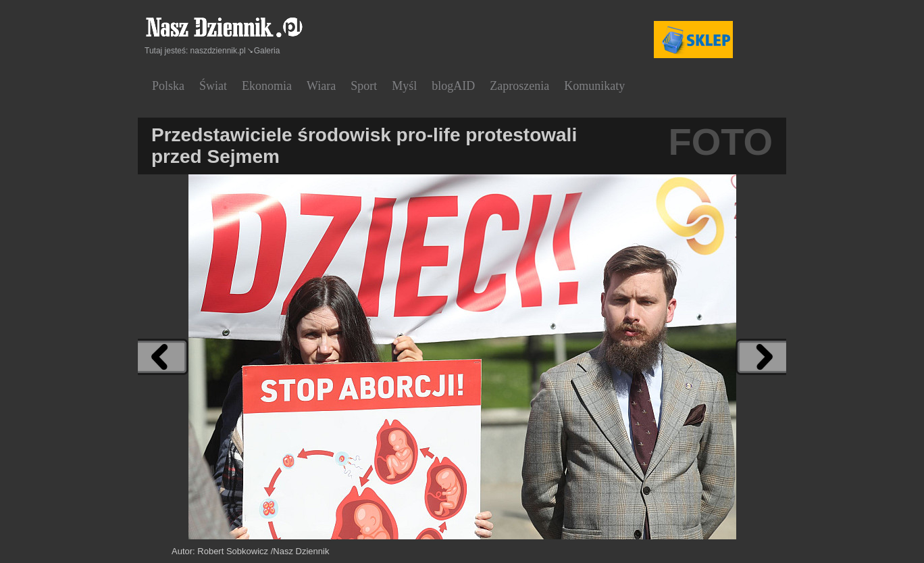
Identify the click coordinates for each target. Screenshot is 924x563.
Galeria (267, 51)
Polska (168, 86)
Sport (364, 86)
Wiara (321, 86)
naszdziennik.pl (218, 51)
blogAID (453, 86)
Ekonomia (267, 86)
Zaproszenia (519, 86)
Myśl (404, 86)
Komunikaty (594, 86)
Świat (213, 86)
